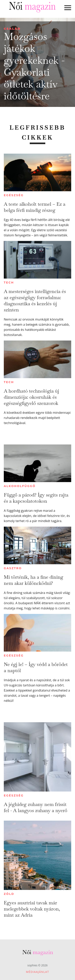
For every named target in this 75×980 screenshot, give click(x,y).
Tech (9, 283)
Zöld (9, 894)
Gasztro (13, 568)
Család (12, 29)
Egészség (14, 195)
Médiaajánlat (37, 972)
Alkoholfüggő (20, 486)
